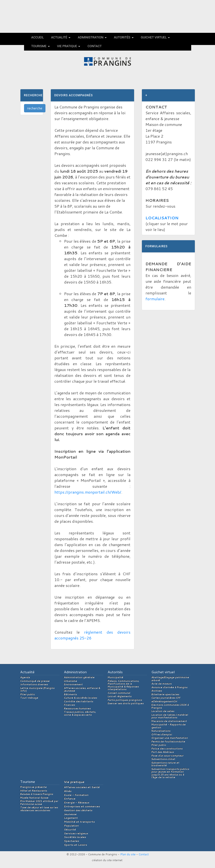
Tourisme (41, 46)
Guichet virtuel (155, 37)
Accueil (38, 37)
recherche (35, 108)
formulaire (155, 299)
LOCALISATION (162, 218)
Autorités (124, 37)
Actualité (61, 37)
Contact (95, 46)
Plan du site (128, 854)
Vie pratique (69, 46)
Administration (92, 37)
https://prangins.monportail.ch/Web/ (88, 492)
